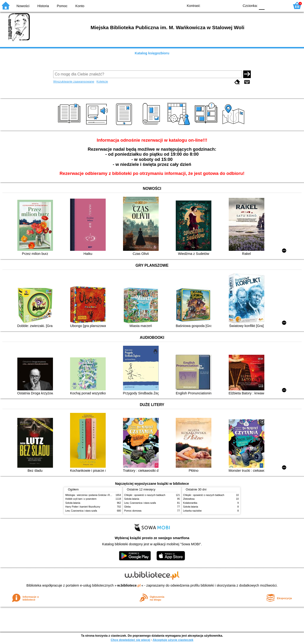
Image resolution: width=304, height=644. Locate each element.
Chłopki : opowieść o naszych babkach (145, 495)
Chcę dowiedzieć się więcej (130, 640)
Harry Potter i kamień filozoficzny (83, 507)
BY (235, 5)
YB (225, 5)
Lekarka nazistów (192, 511)
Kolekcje (102, 82)
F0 (262, 5)
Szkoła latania (73, 503)
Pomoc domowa (133, 511)
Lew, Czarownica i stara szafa (81, 511)
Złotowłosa (189, 499)
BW (215, 5)
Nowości (23, 6)
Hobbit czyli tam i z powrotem (81, 499)
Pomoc (62, 6)
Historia (43, 6)
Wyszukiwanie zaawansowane (74, 82)
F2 (281, 5)
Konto (80, 6)
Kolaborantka (190, 503)
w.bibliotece (129, 585)
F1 (270, 5)
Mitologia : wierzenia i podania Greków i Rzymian (91, 495)
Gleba (127, 507)
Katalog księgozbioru (152, 53)
